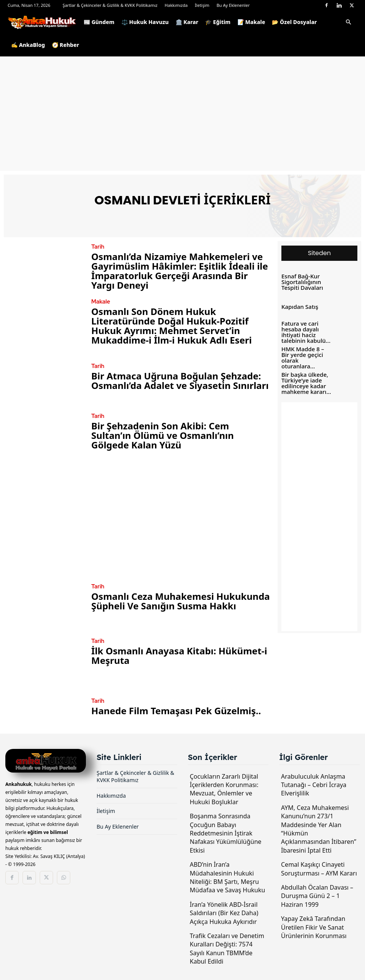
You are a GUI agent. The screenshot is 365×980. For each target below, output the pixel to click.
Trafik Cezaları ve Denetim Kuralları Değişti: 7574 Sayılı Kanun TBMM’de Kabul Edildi (227, 948)
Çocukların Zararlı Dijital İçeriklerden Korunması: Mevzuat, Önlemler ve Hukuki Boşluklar (224, 788)
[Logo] (44, 22)
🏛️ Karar (187, 22)
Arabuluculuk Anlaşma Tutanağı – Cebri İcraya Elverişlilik (314, 784)
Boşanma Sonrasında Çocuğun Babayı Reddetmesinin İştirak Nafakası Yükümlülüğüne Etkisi (226, 832)
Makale (99, 302)
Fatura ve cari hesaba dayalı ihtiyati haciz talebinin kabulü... (303, 331)
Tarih (97, 247)
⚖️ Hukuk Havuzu (145, 22)
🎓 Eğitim (218, 22)
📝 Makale (251, 22)
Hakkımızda (176, 5)
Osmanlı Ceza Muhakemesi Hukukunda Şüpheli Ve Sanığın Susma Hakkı (181, 601)
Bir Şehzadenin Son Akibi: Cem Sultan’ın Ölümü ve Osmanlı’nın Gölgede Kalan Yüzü (162, 435)
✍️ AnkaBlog (28, 45)
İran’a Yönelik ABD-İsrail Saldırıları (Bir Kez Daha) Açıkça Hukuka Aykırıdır (224, 912)
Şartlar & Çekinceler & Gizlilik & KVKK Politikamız (110, 5)
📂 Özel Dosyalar (294, 22)
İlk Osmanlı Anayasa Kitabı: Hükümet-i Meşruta (179, 655)
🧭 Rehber (66, 45)
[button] (348, 23)
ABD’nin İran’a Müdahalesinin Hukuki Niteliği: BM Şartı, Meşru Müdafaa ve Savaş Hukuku (227, 876)
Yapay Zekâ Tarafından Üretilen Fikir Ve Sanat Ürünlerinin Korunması (314, 926)
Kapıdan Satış (297, 307)
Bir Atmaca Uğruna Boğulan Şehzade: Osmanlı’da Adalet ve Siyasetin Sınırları (180, 380)
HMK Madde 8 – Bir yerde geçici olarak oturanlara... (304, 356)
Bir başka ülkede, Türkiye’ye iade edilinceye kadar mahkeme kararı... (303, 381)
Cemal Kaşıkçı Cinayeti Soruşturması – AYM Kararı (319, 868)
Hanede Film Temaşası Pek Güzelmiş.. (176, 710)
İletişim (202, 5)
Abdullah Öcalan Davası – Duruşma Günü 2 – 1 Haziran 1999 (317, 895)
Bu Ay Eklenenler (233, 5)
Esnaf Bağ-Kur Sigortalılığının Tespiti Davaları (300, 282)
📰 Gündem (99, 22)
